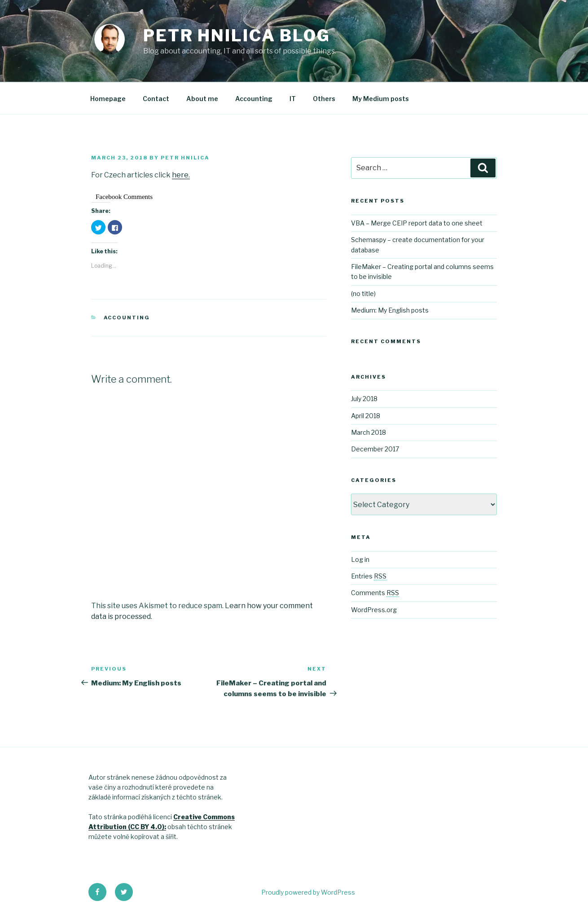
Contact (156, 99)
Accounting (254, 99)
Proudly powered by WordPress (308, 892)
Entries (369, 576)
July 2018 (364, 399)
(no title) (363, 294)
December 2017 (375, 449)
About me (202, 99)
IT (293, 99)
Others (324, 99)
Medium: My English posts (390, 310)
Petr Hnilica (185, 158)
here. (181, 175)
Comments (375, 593)
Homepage (108, 99)
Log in (360, 559)
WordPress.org (374, 610)
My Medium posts (381, 99)
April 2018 (366, 416)
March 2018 (369, 432)
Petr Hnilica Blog (237, 35)
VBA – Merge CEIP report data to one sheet (417, 223)
